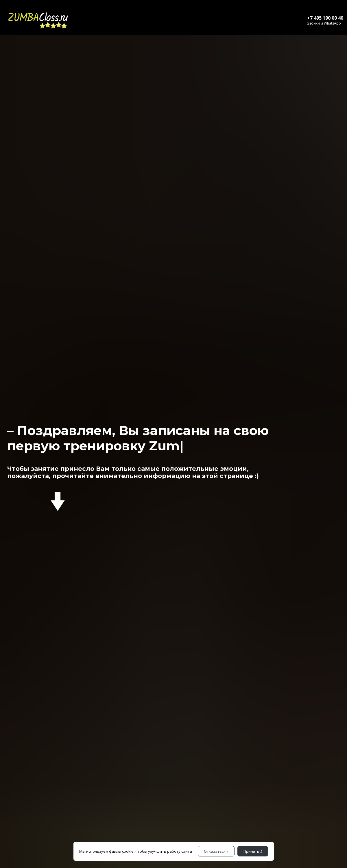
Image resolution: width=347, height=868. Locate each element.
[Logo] (58, 501)
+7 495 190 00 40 (325, 18)
